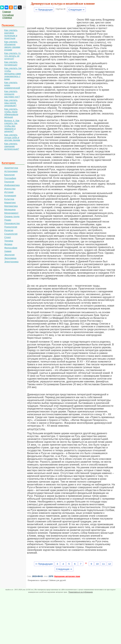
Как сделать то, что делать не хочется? (13, 56)
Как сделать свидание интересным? (12, 146)
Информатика (12, 185)
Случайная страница (8, 16)
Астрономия (11, 171)
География (10, 178)
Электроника (11, 262)
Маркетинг (10, 202)
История (9, 192)
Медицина (10, 209)
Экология (9, 255)
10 (97, 564)
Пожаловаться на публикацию (81, 592)
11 (104, 564)
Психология (11, 227)
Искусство (10, 189)
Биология (9, 175)
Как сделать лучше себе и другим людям (12, 137)
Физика (8, 244)
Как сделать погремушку (11, 63)
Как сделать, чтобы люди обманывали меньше (11, 113)
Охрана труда (12, 216)
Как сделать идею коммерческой (12, 85)
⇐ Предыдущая (44, 10)
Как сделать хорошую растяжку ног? (12, 94)
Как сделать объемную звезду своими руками (12, 46)
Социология (11, 234)
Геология (9, 182)
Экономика (10, 258)
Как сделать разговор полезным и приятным (11, 34)
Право (8, 220)
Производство (12, 223)
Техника (9, 241)
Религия (9, 230)
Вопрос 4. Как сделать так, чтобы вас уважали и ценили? (12, 126)
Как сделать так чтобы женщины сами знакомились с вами (13, 74)
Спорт (8, 237)
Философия (11, 248)
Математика (11, 206)
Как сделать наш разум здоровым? (11, 103)
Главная (7, 12)
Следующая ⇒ (76, 10)
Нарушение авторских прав (67, 576)
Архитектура (11, 168)
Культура (9, 199)
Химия (8, 251)
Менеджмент (11, 213)
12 (110, 564)
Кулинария (10, 196)
